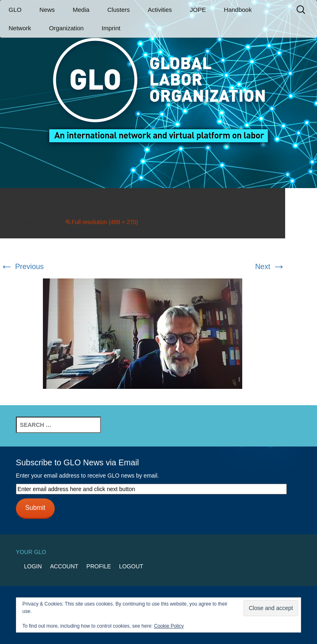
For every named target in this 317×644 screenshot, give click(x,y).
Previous (22, 267)
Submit (35, 508)
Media (81, 10)
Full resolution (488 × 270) (105, 222)
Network (20, 28)
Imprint (111, 28)
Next (270, 267)
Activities (160, 10)
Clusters (119, 10)
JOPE (198, 10)
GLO (15, 10)
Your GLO (31, 552)
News (47, 10)
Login (33, 566)
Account (64, 566)
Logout (131, 566)
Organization (66, 28)
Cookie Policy (169, 626)
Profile (99, 566)
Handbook (238, 10)
